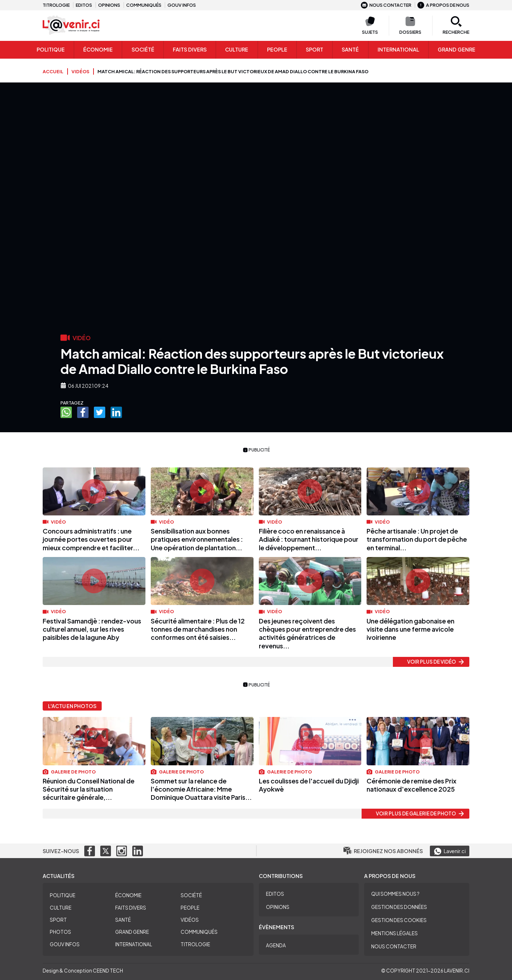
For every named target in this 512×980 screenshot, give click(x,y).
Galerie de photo (69, 772)
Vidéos (190, 920)
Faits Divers (190, 49)
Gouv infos (182, 5)
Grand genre (457, 49)
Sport (314, 49)
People (277, 49)
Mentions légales (394, 933)
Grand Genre (132, 932)
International (398, 49)
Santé (350, 49)
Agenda (276, 945)
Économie (98, 49)
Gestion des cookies (399, 920)
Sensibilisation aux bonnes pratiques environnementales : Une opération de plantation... (197, 539)
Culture (237, 49)
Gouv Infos (65, 944)
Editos (84, 5)
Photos (60, 932)
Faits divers (131, 908)
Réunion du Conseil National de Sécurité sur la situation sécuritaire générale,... (89, 789)
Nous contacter (386, 5)
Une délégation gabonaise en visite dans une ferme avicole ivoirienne (410, 629)
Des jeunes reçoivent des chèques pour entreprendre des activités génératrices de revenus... (307, 633)
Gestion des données (399, 907)
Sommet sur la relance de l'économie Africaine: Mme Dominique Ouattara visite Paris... (201, 789)
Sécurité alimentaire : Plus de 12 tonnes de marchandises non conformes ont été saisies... (198, 629)
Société (143, 49)
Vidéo (54, 522)
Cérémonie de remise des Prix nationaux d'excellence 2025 (412, 785)
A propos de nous (443, 5)
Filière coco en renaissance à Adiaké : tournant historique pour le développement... (309, 539)
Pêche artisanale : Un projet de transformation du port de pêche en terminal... (417, 539)
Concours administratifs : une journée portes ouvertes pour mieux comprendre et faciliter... (91, 539)
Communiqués (144, 5)
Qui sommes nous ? (395, 894)
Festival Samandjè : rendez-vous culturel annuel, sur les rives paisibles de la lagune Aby (92, 629)
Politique (51, 49)
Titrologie (56, 5)
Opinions (109, 5)
